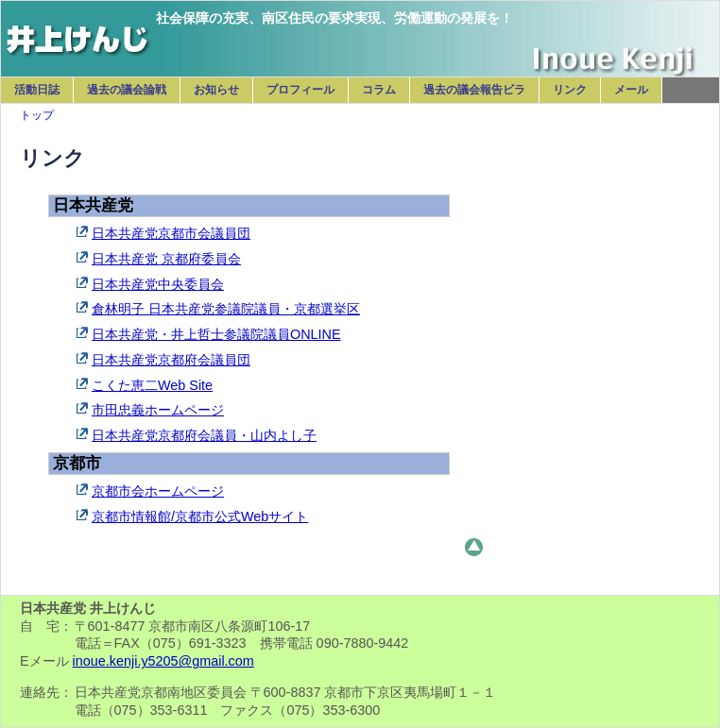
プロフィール (300, 90)
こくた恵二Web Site (152, 385)
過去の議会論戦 (127, 90)
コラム (379, 90)
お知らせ (216, 90)
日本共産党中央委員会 (158, 284)
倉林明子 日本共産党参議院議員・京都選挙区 (226, 309)
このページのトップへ (474, 547)
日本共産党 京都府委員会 (166, 259)
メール (631, 90)
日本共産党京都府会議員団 (171, 360)
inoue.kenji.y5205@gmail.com (163, 661)
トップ (37, 115)
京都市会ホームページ (158, 491)
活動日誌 (37, 90)
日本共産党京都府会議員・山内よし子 (204, 435)
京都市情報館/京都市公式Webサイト (200, 516)
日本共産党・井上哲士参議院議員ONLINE (216, 334)
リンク (570, 90)
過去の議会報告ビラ (474, 90)
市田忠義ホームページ (158, 410)
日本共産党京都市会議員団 (171, 233)
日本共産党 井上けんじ (78, 29)
